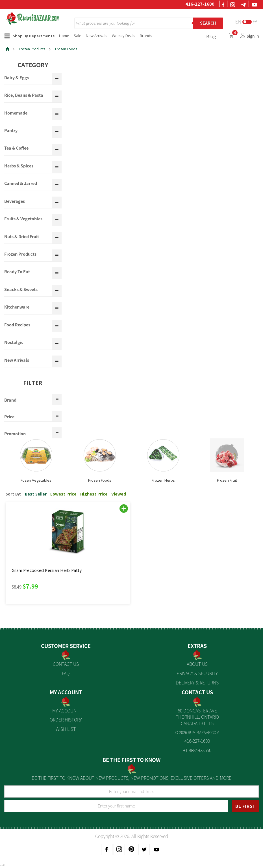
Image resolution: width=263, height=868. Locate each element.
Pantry (11, 131)
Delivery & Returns (197, 682)
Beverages (15, 201)
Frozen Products (32, 49)
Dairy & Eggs (17, 78)
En (238, 22)
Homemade (16, 113)
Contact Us (66, 664)
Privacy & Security (197, 673)
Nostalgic (14, 343)
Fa (255, 22)
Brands (146, 36)
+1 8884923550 (197, 750)
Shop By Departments (29, 36)
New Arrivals (97, 36)
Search (208, 23)
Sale (78, 36)
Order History (66, 720)
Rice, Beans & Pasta (24, 95)
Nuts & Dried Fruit (22, 237)
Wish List (66, 729)
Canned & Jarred (21, 184)
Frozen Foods (66, 49)
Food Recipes (17, 325)
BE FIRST (245, 806)
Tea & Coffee (16, 148)
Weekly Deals (124, 36)
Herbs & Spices (19, 166)
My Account (66, 710)
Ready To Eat (17, 272)
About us (197, 664)
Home (64, 36)
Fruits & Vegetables (23, 219)
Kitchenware (17, 307)
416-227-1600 (200, 4)
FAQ (66, 673)
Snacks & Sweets (21, 290)
